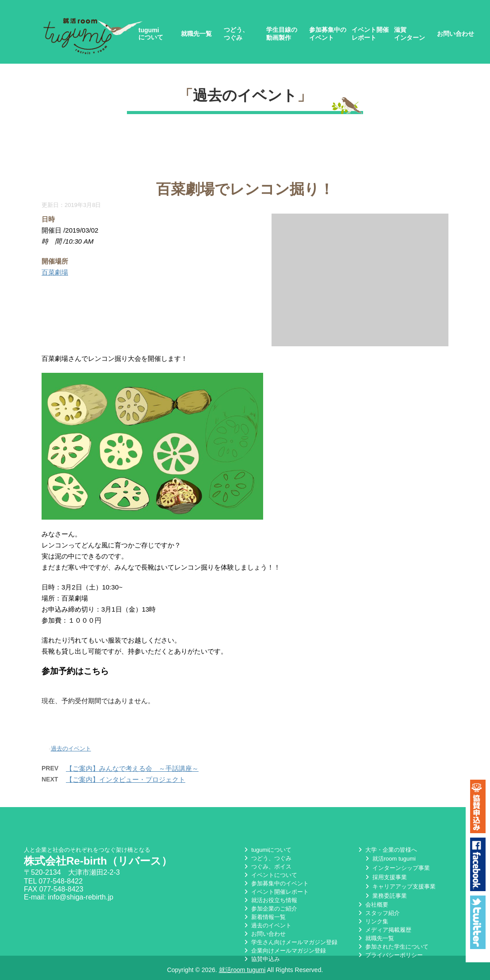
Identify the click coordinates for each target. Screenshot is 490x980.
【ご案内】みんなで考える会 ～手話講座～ (132, 768)
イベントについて (270, 874)
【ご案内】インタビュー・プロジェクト (126, 779)
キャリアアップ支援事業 (400, 885)
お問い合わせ (456, 34)
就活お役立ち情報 (270, 899)
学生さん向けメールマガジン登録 (290, 941)
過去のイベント (245, 95)
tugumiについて (151, 34)
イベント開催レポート (370, 34)
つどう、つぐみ (236, 34)
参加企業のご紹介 (270, 907)
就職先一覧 (196, 34)
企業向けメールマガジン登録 (284, 949)
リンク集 (372, 920)
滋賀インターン (410, 34)
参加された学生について (392, 945)
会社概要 (372, 903)
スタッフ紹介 (378, 912)
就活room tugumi (390, 857)
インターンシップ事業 (397, 867)
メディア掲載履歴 (384, 928)
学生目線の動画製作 (282, 34)
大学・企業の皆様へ (387, 848)
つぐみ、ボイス (267, 865)
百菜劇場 (55, 272)
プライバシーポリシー (390, 954)
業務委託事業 (385, 894)
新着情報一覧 (264, 916)
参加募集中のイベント (328, 34)
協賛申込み (261, 958)
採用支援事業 (385, 876)
